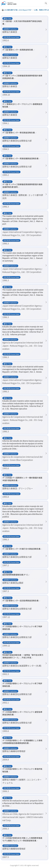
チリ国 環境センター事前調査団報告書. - (19, 133)
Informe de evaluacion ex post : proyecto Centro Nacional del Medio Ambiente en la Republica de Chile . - (23, 803)
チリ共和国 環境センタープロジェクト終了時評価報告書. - (22, 628)
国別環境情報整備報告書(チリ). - (16, 575)
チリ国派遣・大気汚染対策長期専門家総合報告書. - (22, 22)
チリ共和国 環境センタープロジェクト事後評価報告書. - (22, 770)
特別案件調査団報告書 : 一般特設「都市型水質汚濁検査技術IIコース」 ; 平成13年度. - (23, 656)
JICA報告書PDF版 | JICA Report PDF (18, 10)
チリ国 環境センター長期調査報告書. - (18, 50)
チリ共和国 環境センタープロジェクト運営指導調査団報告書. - (22, 713)
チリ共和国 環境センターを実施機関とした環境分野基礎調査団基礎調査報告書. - (22, 742)
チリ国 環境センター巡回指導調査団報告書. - (21, 601)
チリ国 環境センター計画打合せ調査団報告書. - (22, 549)
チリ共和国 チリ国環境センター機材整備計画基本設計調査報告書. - (22, 479)
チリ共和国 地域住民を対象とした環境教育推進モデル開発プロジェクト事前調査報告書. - (22, 839)
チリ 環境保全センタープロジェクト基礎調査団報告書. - (22, 105)
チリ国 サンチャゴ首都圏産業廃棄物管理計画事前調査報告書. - (22, 77)
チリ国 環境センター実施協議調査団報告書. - (21, 158)
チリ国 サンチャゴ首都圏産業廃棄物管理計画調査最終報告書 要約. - (22, 186)
